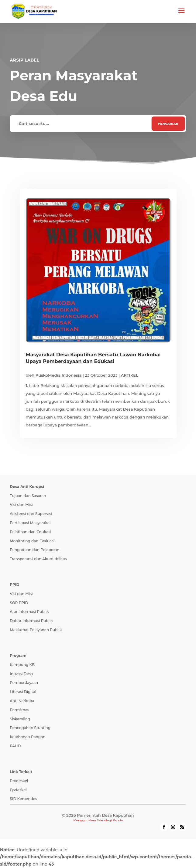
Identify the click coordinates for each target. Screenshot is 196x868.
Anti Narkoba (22, 701)
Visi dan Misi (21, 505)
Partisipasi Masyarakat (30, 523)
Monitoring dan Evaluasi (32, 541)
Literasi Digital (23, 692)
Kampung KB (22, 665)
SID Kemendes (23, 799)
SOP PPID (19, 603)
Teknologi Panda (110, 820)
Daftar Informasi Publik (31, 621)
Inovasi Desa (21, 674)
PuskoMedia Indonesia (59, 375)
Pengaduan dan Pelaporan (34, 550)
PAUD (15, 746)
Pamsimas (19, 710)
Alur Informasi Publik (29, 612)
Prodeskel (19, 781)
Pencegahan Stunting (30, 728)
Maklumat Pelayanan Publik (36, 630)
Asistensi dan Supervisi (31, 514)
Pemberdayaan (24, 683)
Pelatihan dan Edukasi (30, 532)
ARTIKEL (130, 375)
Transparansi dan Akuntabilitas (38, 559)
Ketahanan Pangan (28, 737)
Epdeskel (18, 790)
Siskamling (20, 719)
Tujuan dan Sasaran (28, 496)
